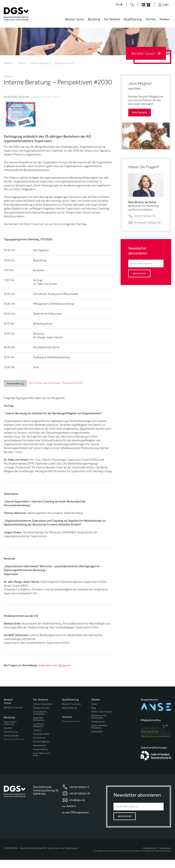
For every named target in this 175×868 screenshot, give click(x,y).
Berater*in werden (72, 704)
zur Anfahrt (69, 814)
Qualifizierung (133, 19)
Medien (164, 19)
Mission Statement (43, 704)
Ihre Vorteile (140, 112)
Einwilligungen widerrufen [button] (161, 859)
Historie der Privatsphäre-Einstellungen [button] (136, 859)
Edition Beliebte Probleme (99, 727)
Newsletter (97, 732)
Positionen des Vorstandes (99, 717)
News (22, 63)
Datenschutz (150, 856)
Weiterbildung (69, 708)
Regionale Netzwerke (39, 719)
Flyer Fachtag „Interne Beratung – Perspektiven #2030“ (56, 383)
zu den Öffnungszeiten (76, 821)
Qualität (8, 727)
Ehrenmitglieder (41, 742)
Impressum (165, 856)
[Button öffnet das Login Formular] (163, 4)
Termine (151, 19)
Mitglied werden (41, 708)
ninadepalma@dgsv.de (145, 222)
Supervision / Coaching (11, 722)
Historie (37, 763)
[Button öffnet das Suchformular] (132, 4)
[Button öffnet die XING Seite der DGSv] (150, 4)
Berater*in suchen (13, 708)
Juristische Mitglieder (39, 725)
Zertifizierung (11, 731)
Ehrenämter (39, 738)
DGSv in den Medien (102, 712)
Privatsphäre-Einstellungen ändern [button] (107, 859)
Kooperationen (41, 749)
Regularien (39, 759)
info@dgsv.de (77, 808)
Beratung (94, 19)
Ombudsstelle (11, 735)
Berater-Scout (75, 19)
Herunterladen (14, 383)
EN (119, 5)
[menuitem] (75, 21)
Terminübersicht (71, 721)
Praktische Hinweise (14, 739)
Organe (37, 730)
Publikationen (98, 722)
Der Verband (112, 19)
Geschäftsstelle (41, 734)
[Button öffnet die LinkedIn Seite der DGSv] (142, 4)
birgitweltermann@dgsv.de (54, 665)
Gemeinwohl (40, 746)
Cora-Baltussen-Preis (42, 754)
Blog (94, 708)
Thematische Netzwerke (40, 713)
